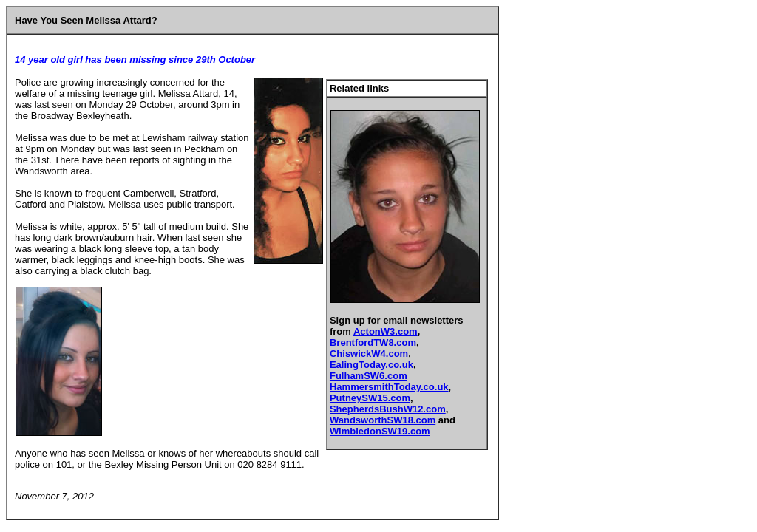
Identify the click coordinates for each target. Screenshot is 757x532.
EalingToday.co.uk (371, 365)
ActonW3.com (386, 331)
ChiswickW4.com (369, 354)
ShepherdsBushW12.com (388, 409)
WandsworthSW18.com (383, 420)
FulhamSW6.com (369, 376)
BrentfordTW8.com (373, 342)
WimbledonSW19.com (380, 431)
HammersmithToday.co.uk (389, 387)
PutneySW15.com (370, 398)
